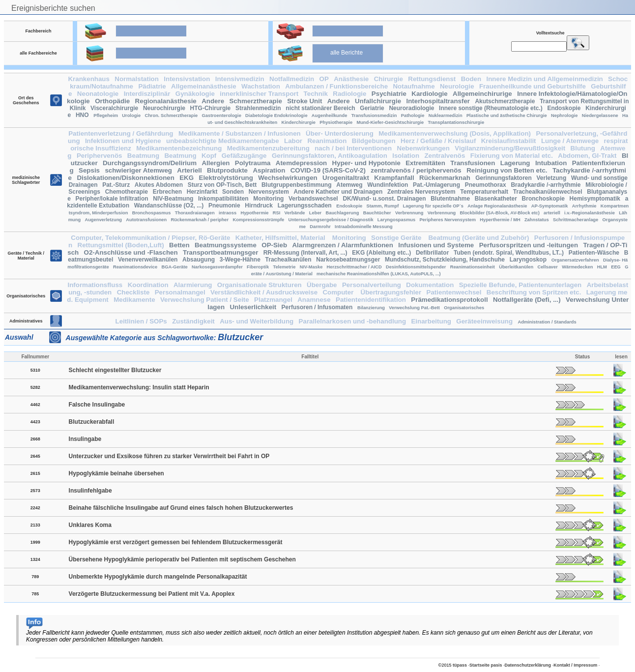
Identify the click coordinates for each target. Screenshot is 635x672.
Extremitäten (425, 163)
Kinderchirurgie (299, 122)
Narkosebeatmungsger (348, 260)
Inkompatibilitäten (223, 199)
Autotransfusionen (146, 220)
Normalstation (137, 79)
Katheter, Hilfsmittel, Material (281, 238)
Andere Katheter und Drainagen (338, 192)
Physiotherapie (336, 122)
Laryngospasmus (396, 220)
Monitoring (268, 199)
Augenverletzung (103, 220)
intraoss (228, 213)
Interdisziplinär (147, 94)
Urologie (131, 116)
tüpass (460, 665)
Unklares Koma (90, 525)
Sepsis (89, 170)
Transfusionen (473, 163)
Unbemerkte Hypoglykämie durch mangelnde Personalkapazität (158, 577)
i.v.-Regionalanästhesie (590, 213)
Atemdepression (301, 163)
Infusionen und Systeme (436, 245)
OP (324, 79)
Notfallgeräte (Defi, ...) (527, 300)
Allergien (216, 163)
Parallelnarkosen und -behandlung (352, 321)
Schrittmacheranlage (576, 220)
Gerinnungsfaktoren (504, 178)
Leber (315, 213)
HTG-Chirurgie (211, 108)
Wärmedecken (577, 267)
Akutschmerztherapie (505, 101)
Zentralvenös (445, 156)
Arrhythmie (584, 206)
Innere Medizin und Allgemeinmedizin (545, 79)
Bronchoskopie (543, 199)
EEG (616, 267)
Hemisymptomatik (595, 199)
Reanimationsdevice (135, 267)
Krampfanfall (394, 178)
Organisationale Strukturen (260, 285)
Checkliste (133, 292)
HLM (602, 267)
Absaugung (199, 260)
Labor (293, 141)
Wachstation (261, 86)
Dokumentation (430, 285)
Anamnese (314, 300)
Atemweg (349, 185)
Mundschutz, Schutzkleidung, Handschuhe (445, 260)
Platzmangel (273, 300)
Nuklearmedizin (446, 116)
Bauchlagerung (343, 213)
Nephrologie (564, 116)
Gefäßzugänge (244, 156)
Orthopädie (112, 101)
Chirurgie (389, 79)
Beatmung (143, 156)
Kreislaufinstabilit (509, 141)
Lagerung (515, 163)
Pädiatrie (152, 86)
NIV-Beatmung (173, 199)
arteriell (552, 213)
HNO (82, 115)
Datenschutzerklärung (528, 665)
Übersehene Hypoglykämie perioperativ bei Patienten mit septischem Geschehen (182, 559)
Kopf (209, 156)
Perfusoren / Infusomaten (317, 307)
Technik (316, 94)
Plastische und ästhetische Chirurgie (507, 116)
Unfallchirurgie (378, 101)
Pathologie (413, 116)
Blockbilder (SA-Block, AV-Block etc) (500, 213)
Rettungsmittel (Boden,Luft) (121, 245)
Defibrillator (432, 253)
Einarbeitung (431, 321)
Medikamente (134, 300)
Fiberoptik (258, 267)
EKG (187, 178)
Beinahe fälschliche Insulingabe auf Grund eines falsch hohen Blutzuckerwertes (181, 508)
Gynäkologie (195, 94)
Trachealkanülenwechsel (548, 192)
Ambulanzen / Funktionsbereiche (336, 86)
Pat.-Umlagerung (436, 185)
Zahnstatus (537, 220)
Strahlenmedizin (258, 108)
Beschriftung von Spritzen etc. (534, 292)
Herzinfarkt (202, 192)
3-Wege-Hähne (240, 260)
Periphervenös (100, 156)
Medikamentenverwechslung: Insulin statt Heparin (139, 387)
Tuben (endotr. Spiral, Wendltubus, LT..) (509, 253)
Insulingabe (85, 439)
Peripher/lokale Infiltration (112, 199)
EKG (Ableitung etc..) (381, 253)
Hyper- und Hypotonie (366, 163)
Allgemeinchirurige (482, 94)
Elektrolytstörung (226, 178)
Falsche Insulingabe (97, 405)
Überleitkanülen (516, 267)
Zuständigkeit (193, 321)
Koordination (148, 285)
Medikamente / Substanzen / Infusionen (240, 133)
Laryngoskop (528, 260)
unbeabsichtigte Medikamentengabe (223, 141)
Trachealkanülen (289, 260)
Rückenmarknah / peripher (200, 220)
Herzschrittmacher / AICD (354, 267)
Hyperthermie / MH (500, 220)
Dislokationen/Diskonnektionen (125, 178)
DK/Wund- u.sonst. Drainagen (384, 199)
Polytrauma (253, 163)
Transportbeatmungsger (220, 252)
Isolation (406, 156)
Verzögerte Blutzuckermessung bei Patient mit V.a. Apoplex (152, 594)
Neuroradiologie (411, 108)
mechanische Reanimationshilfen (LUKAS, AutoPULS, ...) (379, 274)
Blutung (583, 148)
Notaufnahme (414, 86)
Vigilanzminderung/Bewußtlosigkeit (510, 148)
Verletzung (552, 178)
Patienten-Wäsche (594, 253)
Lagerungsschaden (305, 205)
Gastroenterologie (222, 116)
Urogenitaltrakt (346, 178)
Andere (213, 101)
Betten (179, 245)
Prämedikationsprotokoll (449, 300)
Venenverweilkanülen (148, 260)
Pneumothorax (486, 185)
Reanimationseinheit (473, 267)
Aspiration (269, 170)
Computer (339, 292)
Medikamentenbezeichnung (179, 148)
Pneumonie (224, 205)
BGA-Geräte (174, 267)
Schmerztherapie (255, 101)
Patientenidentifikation (371, 300)
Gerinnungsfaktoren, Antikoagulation (330, 156)
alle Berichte (346, 53)
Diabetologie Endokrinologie (276, 116)
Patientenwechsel (454, 292)
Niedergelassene (600, 116)
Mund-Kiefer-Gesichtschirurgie (390, 122)
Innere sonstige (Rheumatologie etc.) (491, 108)
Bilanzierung (371, 308)
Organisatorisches (464, 308)
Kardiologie (429, 94)
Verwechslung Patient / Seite (205, 300)
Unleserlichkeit (253, 307)
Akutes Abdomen (159, 185)
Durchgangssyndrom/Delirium (150, 163)
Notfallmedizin (292, 79)
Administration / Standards (547, 322)
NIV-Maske (311, 267)
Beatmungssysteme (226, 245)
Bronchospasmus (152, 213)
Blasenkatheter (496, 199)
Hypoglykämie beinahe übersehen (116, 473)
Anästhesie (351, 79)
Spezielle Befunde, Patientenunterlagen (520, 285)
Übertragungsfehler (391, 292)
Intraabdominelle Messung (364, 227)
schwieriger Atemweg (138, 170)
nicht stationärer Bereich (320, 108)
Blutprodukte (227, 170)
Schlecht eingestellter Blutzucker (115, 370)
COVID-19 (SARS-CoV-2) (328, 170)
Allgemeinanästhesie (204, 86)
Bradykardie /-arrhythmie (546, 185)
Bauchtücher (377, 213)
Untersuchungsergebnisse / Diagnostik (331, 220)
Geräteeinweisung (484, 321)
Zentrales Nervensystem (421, 192)
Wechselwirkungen (288, 178)
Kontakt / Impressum (575, 665)
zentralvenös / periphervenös (416, 170)
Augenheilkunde (330, 116)
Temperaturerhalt (484, 192)
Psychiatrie (389, 94)
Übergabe (322, 285)
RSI (277, 213)
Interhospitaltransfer (438, 101)
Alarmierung (193, 285)
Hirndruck (259, 205)
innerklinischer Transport (259, 94)
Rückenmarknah (445, 178)
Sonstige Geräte (397, 238)
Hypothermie (254, 213)
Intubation (551, 163)
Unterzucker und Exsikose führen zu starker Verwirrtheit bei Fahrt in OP (169, 456)
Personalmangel (180, 292)
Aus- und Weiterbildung (257, 321)
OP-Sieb (274, 245)
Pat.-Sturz (116, 185)
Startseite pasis (486, 665)
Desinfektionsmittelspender (416, 267)
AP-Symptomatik (550, 206)
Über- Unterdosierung (340, 133)
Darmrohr (320, 227)
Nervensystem (269, 192)
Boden (471, 79)
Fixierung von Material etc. (512, 156)
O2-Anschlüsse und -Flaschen (131, 252)
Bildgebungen (374, 141)
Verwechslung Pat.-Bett (414, 308)
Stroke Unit (304, 101)
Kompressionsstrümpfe (258, 220)
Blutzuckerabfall (92, 422)
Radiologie (349, 94)
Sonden (233, 192)
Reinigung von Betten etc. (507, 170)
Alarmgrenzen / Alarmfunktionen (342, 245)
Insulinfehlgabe (90, 491)
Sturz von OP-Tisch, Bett (222, 185)
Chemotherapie (127, 192)
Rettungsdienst (432, 79)
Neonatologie (98, 94)
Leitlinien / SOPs (141, 321)
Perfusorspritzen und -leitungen (529, 245)
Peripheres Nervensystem (447, 220)
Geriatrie (372, 108)
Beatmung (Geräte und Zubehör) (478, 238)
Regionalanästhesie (166, 101)
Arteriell (189, 170)
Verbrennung (409, 213)
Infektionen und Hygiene (123, 141)
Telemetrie (284, 267)
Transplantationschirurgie (456, 122)
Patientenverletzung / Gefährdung (121, 133)
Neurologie (457, 86)
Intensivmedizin (240, 79)
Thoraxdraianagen (195, 213)
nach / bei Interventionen (353, 148)
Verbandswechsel (313, 199)
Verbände (295, 213)
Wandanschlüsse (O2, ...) (169, 205)
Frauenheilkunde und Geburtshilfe (533, 86)
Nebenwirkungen (423, 148)
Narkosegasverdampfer (217, 267)
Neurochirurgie (164, 108)
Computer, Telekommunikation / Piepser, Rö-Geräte (150, 238)
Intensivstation (187, 79)
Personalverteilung (372, 285)
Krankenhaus (88, 79)
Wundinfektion (388, 185)
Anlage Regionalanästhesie (497, 206)
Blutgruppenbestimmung (297, 185)
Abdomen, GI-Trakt (587, 156)
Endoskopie (564, 108)
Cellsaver (548, 267)
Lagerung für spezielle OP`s (433, 206)
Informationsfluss (95, 285)
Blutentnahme (450, 199)
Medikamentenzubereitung (268, 148)
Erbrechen (167, 192)
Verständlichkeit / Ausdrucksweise (264, 292)
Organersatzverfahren (575, 260)
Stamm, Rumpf (382, 206)
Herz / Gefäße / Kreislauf (438, 141)
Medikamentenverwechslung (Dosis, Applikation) (455, 133)
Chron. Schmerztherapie (171, 116)
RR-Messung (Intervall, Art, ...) (305, 253)
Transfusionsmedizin (374, 116)
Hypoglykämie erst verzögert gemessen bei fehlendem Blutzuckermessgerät (176, 542)
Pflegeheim (106, 116)
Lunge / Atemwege (570, 141)
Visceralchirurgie (114, 108)
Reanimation (327, 141)
